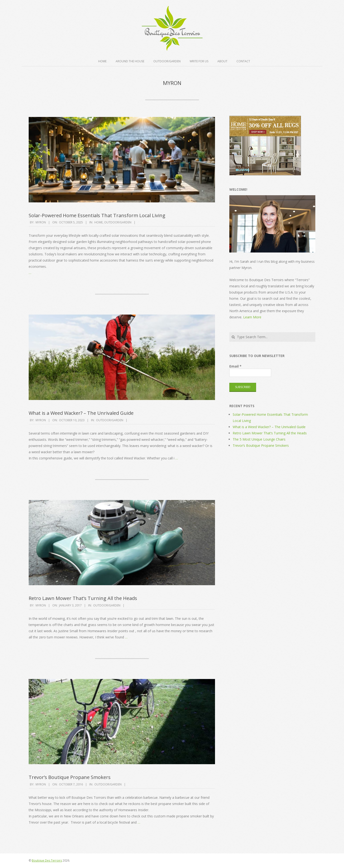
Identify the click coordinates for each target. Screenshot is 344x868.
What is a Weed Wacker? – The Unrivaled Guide (81, 413)
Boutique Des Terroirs (47, 860)
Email (235, 366)
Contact (243, 61)
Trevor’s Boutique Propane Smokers (70, 777)
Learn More (252, 317)
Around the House (130, 61)
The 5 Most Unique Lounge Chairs (259, 439)
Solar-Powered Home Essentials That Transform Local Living (97, 215)
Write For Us (199, 61)
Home (102, 61)
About (222, 61)
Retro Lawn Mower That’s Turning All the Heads (83, 598)
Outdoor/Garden (167, 61)
